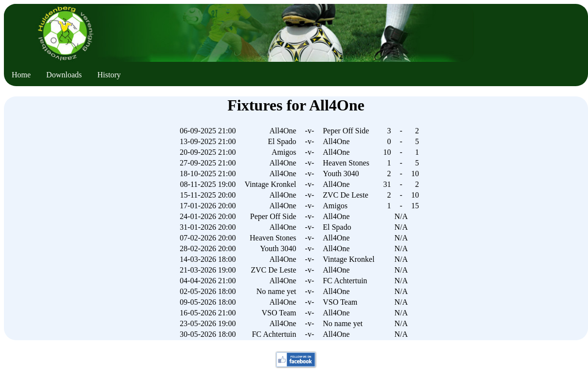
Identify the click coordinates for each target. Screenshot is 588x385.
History (109, 75)
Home (21, 75)
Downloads (64, 75)
